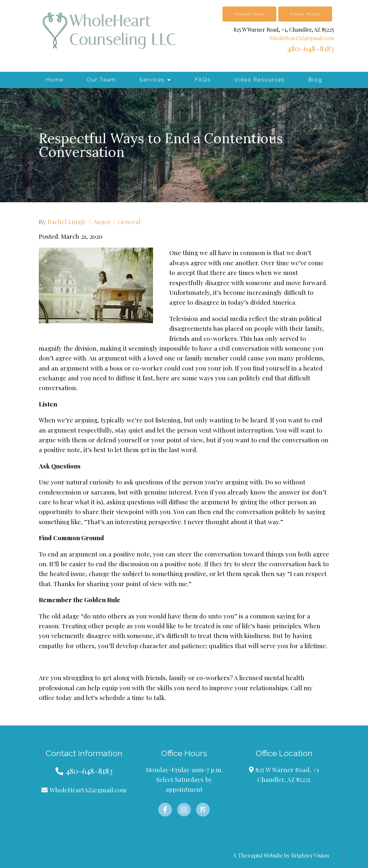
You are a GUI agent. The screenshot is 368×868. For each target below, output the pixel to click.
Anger (102, 222)
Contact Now (249, 14)
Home (54, 80)
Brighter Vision (310, 855)
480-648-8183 (311, 48)
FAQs (203, 80)
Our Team (101, 80)
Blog (315, 80)
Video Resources (260, 80)
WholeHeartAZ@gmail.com (302, 38)
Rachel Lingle (67, 222)
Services (152, 80)
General (129, 222)
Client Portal (305, 14)
